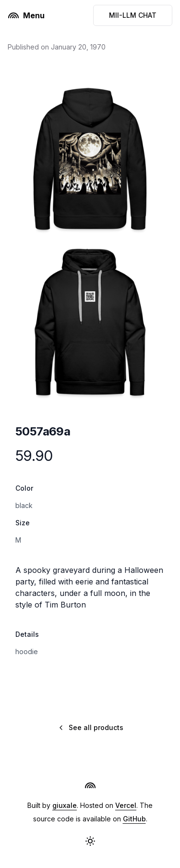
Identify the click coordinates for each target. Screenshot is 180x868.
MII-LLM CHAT (133, 15)
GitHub (134, 819)
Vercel (126, 805)
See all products (90, 727)
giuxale (65, 805)
